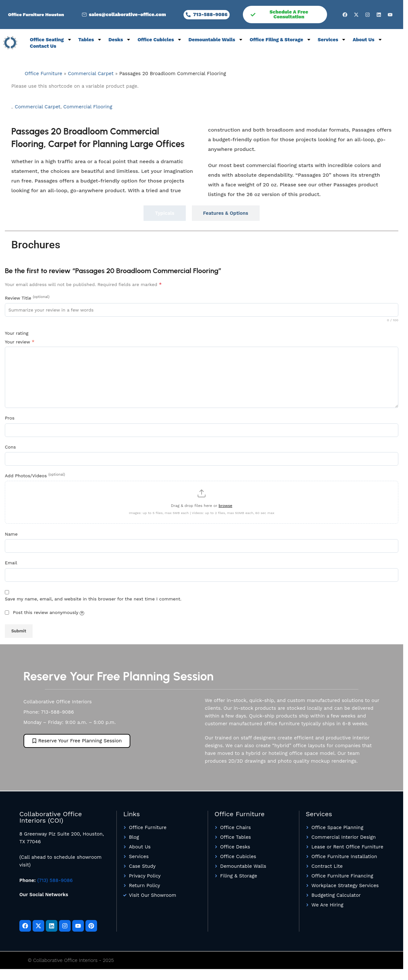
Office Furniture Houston (36, 15)
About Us (367, 40)
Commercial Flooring (88, 107)
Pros (10, 418)
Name (11, 537)
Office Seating (51, 40)
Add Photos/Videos (35, 475)
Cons (10, 447)
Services (332, 40)
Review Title (27, 298)
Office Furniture (44, 74)
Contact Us (43, 46)
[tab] (164, 213)
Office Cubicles (160, 40)
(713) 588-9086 (55, 884)
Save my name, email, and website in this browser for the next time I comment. (93, 602)
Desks (120, 40)
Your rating (17, 333)
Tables (90, 40)
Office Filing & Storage (280, 40)
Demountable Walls (216, 40)
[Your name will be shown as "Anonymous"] (82, 616)
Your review (20, 342)
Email (11, 566)
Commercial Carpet (91, 74)
